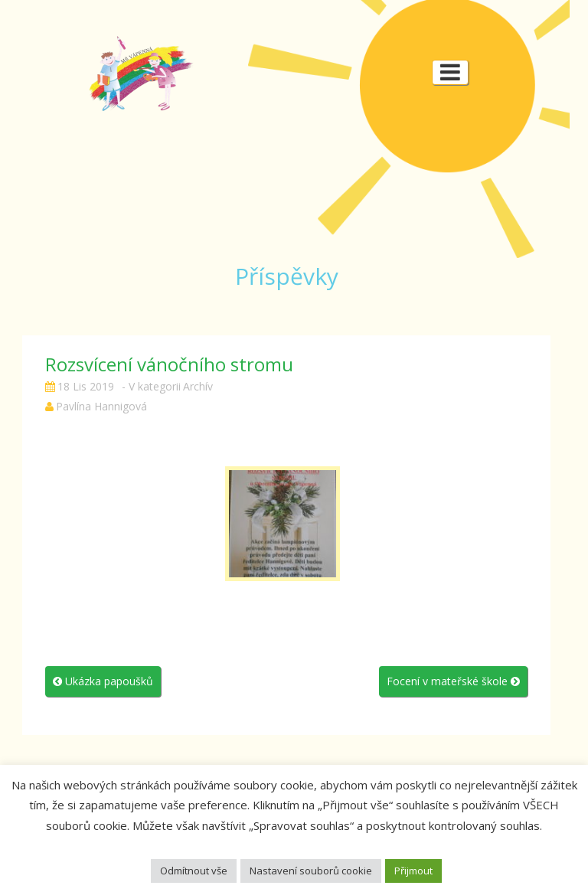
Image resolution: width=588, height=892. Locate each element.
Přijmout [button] (413, 871)
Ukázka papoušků (103, 681)
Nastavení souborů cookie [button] (311, 871)
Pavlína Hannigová (101, 406)
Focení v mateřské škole (453, 681)
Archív (198, 386)
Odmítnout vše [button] (194, 871)
